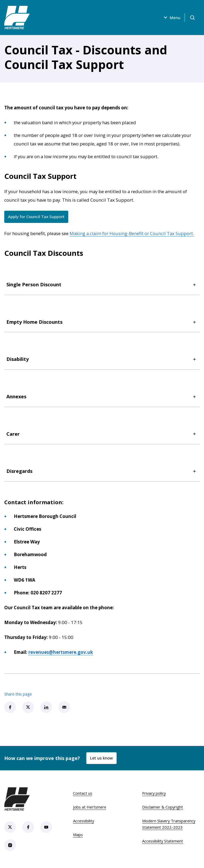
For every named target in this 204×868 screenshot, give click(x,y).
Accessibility (84, 821)
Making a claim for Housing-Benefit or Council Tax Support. (132, 233)
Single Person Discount (102, 285)
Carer (102, 434)
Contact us (83, 793)
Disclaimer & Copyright (163, 807)
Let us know (101, 758)
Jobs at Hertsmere (90, 807)
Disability (102, 359)
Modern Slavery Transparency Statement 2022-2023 (169, 824)
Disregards (102, 471)
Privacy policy (154, 793)
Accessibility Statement (163, 841)
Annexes (102, 397)
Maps (78, 835)
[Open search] (192, 18)
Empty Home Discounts (102, 322)
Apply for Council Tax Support (38, 218)
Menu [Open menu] (171, 18)
